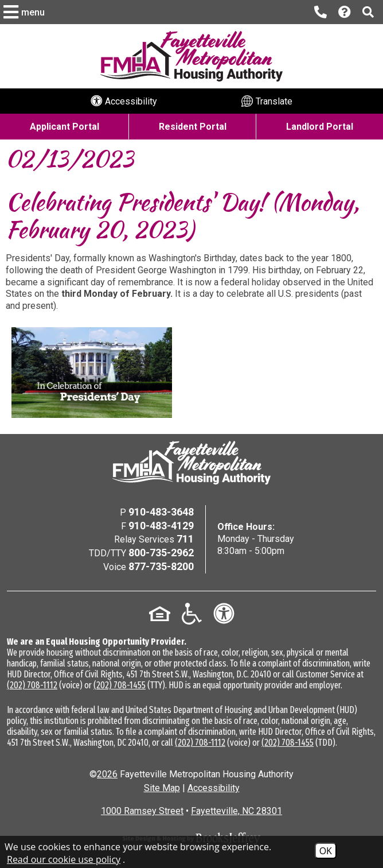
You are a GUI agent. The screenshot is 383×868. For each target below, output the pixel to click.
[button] (26, 12)
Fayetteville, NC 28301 (237, 811)
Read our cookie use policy (64, 859)
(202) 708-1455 (120, 685)
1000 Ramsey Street (142, 811)
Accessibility (214, 788)
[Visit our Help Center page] (345, 12)
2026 (107, 774)
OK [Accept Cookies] (326, 851)
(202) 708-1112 (32, 685)
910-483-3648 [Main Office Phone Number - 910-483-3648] (161, 512)
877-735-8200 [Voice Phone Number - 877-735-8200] (161, 566)
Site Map (162, 788)
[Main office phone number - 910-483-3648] (321, 12)
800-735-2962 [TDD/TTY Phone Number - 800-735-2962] (161, 553)
